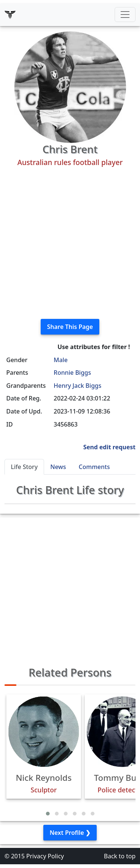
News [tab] (58, 467)
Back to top (120, 856)
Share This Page (70, 327)
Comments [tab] (94, 467)
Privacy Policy (45, 856)
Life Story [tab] (24, 467)
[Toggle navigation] (125, 15)
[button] (48, 814)
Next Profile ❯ (70, 833)
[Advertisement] (70, 243)
